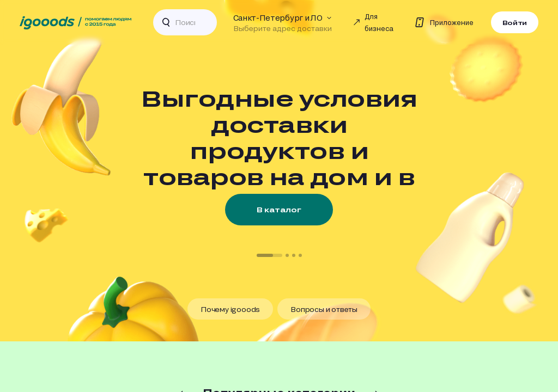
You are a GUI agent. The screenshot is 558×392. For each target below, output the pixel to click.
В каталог (279, 210)
